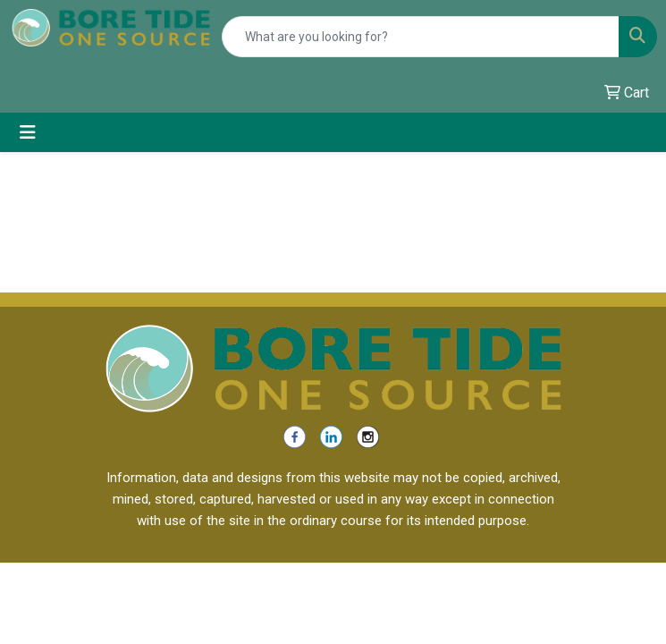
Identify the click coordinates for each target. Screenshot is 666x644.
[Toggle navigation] (28, 132)
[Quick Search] (421, 37)
